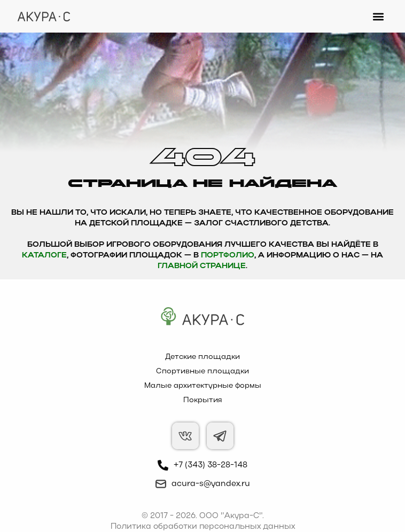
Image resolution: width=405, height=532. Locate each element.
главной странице (202, 266)
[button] (379, 16)
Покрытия (203, 400)
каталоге (44, 256)
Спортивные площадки (203, 371)
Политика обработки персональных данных (203, 527)
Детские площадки (203, 357)
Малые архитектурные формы (203, 386)
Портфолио (228, 256)
